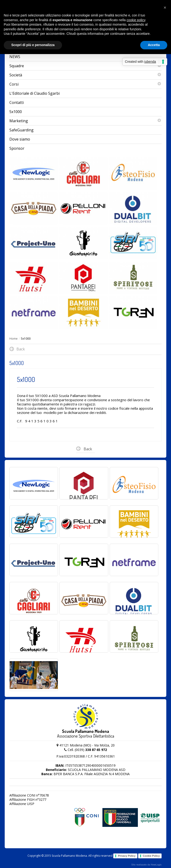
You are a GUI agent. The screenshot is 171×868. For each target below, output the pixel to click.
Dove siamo (20, 139)
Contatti (17, 102)
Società (85, 75)
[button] (165, 8)
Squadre (85, 66)
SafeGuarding (21, 130)
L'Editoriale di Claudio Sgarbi (35, 93)
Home (14, 339)
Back (84, 450)
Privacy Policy (127, 856)
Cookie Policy (151, 856)
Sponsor (17, 148)
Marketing (85, 121)
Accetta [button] (154, 45)
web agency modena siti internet (146, 865)
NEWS (15, 57)
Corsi (85, 84)
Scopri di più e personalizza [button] (33, 45)
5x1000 (16, 112)
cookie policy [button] (136, 20)
